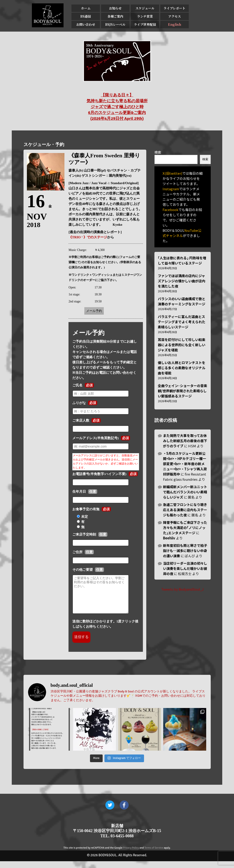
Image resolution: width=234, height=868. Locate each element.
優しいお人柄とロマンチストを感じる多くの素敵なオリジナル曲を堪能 (182, 368)
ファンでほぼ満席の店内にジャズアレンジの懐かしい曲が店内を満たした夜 (182, 281)
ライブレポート (174, 8)
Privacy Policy (131, 855)
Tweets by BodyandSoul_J (182, 589)
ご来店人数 (81, 420)
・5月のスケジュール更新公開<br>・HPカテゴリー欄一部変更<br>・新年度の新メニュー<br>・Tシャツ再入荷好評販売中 (185, 464)
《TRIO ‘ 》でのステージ (88, 237)
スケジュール (145, 8)
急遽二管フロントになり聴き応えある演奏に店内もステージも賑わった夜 (185, 510)
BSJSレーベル (115, 24)
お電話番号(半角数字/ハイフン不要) (99, 474)
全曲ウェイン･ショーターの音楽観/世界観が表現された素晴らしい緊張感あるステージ (182, 391)
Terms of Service (154, 855)
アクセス (175, 16)
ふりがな (79, 403)
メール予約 (94, 311)
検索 (158, 152)
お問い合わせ (86, 24)
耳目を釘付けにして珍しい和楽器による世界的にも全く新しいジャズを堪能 (182, 345)
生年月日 (79, 492)
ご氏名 (77, 385)
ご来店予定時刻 (84, 534)
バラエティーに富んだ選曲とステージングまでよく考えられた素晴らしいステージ (182, 322)
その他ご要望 (83, 570)
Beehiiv (169, 538)
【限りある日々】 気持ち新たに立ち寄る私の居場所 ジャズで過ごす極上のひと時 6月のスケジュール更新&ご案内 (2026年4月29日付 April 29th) (117, 107)
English (175, 24)
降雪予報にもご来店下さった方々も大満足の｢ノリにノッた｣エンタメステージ (185, 528)
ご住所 (77, 552)
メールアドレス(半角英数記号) (96, 438)
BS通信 (86, 16)
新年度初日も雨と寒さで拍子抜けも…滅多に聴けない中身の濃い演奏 (185, 551)
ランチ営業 (145, 16)
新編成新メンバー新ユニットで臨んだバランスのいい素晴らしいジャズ (185, 492)
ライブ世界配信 (145, 24)
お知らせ (115, 8)
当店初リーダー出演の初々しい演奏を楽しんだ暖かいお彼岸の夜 (185, 568)
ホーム (86, 8)
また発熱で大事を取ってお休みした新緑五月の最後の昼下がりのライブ (185, 441)
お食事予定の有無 (86, 509)
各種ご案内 (115, 16)
